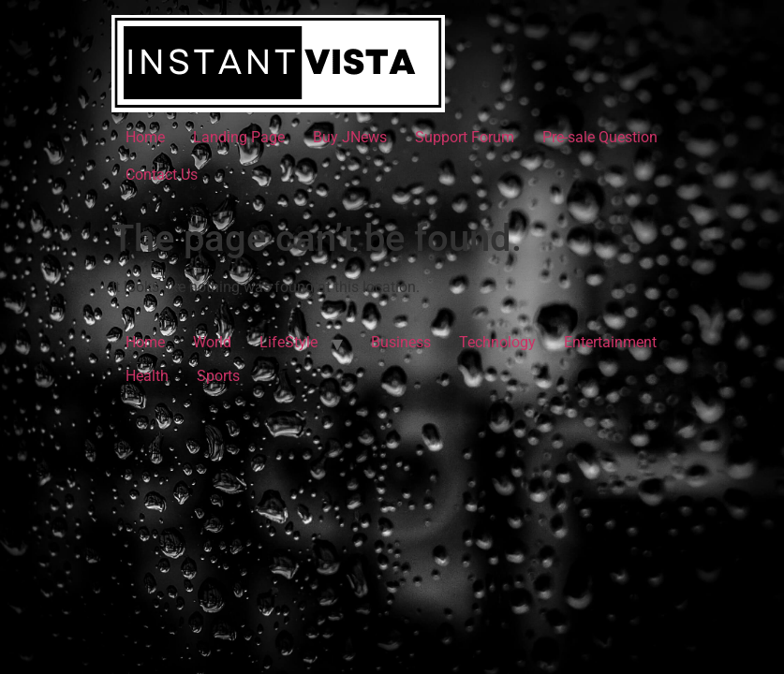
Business (401, 342)
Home (145, 137)
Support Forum (465, 137)
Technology (497, 342)
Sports (218, 376)
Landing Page (239, 137)
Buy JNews (350, 137)
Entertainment (610, 342)
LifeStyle (288, 342)
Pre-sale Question (600, 137)
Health (147, 376)
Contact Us (162, 175)
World (212, 342)
